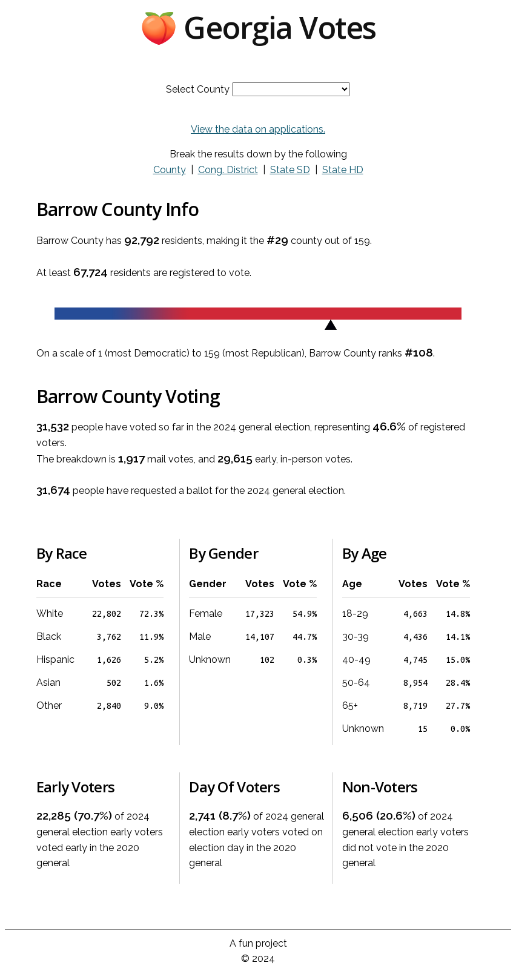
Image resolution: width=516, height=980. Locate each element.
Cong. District (228, 170)
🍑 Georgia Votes (258, 27)
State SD (290, 170)
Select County (198, 89)
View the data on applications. (258, 129)
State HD (343, 170)
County (170, 170)
